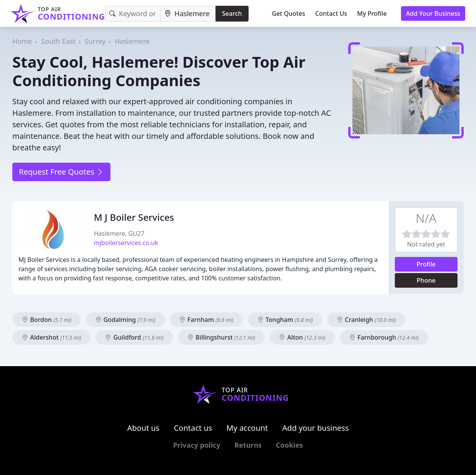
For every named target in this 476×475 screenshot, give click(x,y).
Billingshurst (221, 337)
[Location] (188, 14)
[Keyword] (133, 14)
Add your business (316, 428)
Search (232, 13)
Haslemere (132, 41)
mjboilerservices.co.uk (126, 243)
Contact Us (331, 13)
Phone (426, 280)
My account (247, 428)
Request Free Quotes (61, 172)
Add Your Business (433, 13)
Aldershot (52, 337)
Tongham (285, 320)
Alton (302, 337)
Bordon (47, 320)
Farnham (206, 320)
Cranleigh (366, 320)
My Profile (372, 13)
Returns (248, 445)
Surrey (95, 41)
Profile (426, 264)
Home (22, 41)
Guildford (134, 337)
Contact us (193, 428)
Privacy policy (197, 445)
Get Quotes (289, 13)
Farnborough (384, 337)
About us (144, 428)
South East (58, 41)
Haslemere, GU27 (119, 233)
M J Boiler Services (134, 217)
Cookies (289, 445)
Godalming (125, 320)
